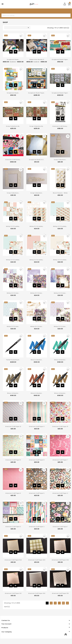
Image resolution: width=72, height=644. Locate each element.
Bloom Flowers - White (60, 193)
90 (63, 603)
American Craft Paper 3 (13, 527)
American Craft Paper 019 (60, 593)
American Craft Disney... (60, 126)
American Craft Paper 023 (37, 560)
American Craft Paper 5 (37, 493)
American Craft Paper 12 (13, 426)
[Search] (36, 15)
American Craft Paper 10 (60, 426)
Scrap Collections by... (13, 126)
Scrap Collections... (60, 160)
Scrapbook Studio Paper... (60, 60)
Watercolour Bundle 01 (37, 60)
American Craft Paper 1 (60, 527)
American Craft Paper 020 (37, 593)
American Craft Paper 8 (37, 460)
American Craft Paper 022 (60, 560)
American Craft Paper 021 (13, 593)
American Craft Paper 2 (37, 527)
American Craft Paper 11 (37, 426)
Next (67, 603)
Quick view (15, 52)
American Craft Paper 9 (13, 460)
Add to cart (11, 52)
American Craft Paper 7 (60, 460)
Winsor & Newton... (37, 360)
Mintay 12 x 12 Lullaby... (13, 226)
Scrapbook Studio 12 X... (37, 160)
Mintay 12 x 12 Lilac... (13, 293)
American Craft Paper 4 (60, 493)
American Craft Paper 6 (13, 493)
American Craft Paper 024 (13, 560)
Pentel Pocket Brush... (13, 360)
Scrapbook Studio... (13, 60)
